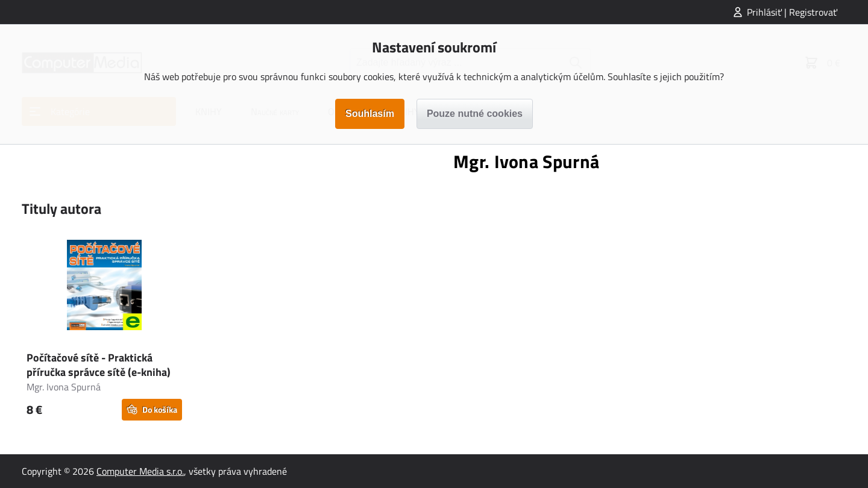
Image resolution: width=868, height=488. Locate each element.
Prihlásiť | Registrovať (792, 12)
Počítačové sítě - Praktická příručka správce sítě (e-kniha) (99, 365)
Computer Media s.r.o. (140, 471)
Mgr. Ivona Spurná (64, 387)
